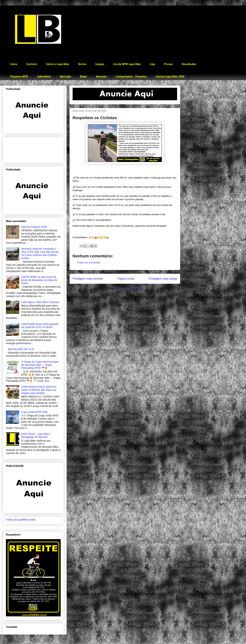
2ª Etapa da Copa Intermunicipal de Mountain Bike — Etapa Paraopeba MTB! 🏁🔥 (40, 365)
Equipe (100, 64)
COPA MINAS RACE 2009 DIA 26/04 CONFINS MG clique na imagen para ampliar (39, 390)
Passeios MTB (19, 77)
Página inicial (126, 279)
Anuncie (101, 77)
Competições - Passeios (131, 77)
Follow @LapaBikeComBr (21, 520)
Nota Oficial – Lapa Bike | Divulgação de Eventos (36, 435)
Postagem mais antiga (163, 279)
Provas (168, 64)
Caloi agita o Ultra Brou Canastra (40, 302)
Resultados (189, 64)
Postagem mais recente (88, 279)
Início (14, 64)
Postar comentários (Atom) (130, 288)
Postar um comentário (89, 263)
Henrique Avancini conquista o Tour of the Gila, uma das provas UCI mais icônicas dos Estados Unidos (40, 253)
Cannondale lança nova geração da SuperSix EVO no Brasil (40, 326)
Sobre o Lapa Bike (58, 64)
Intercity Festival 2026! (34, 227)
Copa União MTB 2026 (34, 412)
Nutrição (65, 77)
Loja (152, 64)
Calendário (44, 77)
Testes (82, 64)
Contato (32, 64)
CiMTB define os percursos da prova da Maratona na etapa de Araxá (39, 280)
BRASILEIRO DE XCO (21, 349)
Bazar (84, 77)
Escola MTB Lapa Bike (127, 64)
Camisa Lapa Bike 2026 (170, 77)
